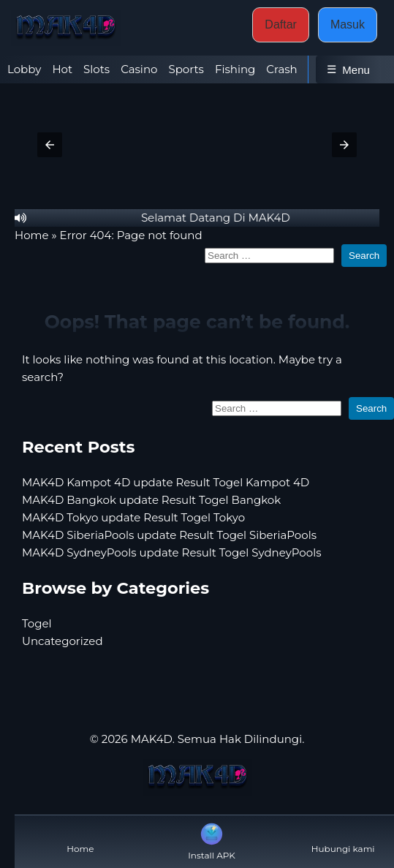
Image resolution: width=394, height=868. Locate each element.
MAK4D (152, 739)
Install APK (212, 840)
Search (364, 256)
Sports (186, 69)
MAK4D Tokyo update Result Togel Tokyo (133, 517)
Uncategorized (62, 641)
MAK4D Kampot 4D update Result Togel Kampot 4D (166, 482)
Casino (139, 69)
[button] (50, 145)
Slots (96, 69)
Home (32, 235)
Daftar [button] (281, 24)
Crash (281, 69)
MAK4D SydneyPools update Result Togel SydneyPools (172, 552)
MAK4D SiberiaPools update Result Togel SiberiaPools (169, 535)
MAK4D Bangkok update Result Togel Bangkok (151, 500)
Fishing (235, 69)
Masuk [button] (348, 24)
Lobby (24, 69)
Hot (62, 69)
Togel (37, 623)
